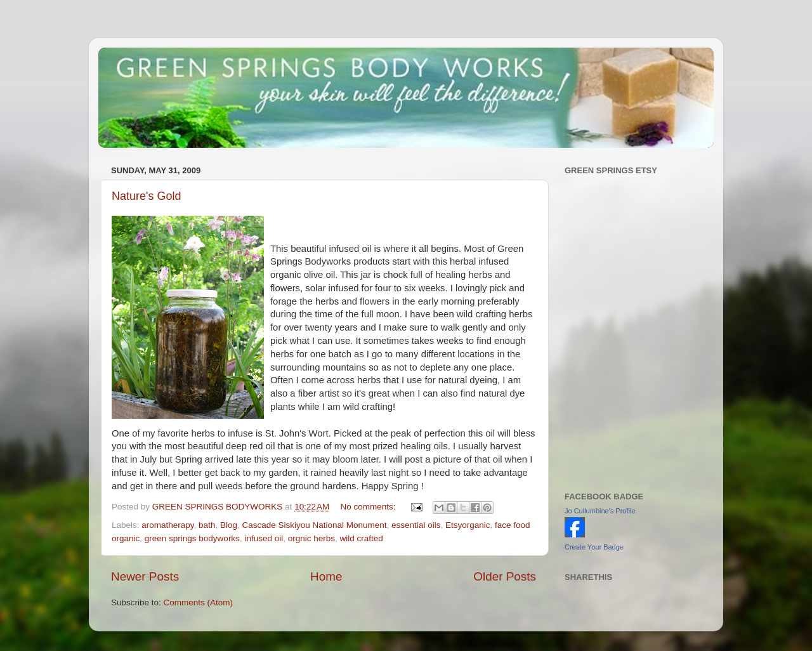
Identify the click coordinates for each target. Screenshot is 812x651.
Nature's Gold (147, 196)
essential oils (416, 525)
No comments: (370, 507)
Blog (229, 525)
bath (207, 525)
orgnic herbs (311, 538)
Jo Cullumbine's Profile (600, 511)
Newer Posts (145, 576)
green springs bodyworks (192, 538)
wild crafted (362, 538)
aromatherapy (167, 525)
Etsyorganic (468, 525)
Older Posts (505, 576)
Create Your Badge (594, 547)
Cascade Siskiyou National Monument (314, 525)
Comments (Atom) (199, 602)
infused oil (264, 538)
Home (326, 576)
